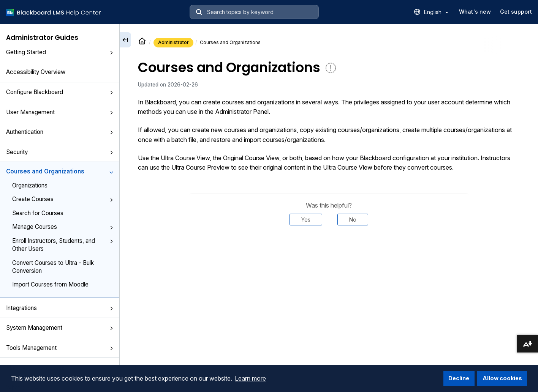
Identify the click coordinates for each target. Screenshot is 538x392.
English (436, 12)
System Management (60, 328)
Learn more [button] (250, 378)
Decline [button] (459, 378)
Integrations (60, 308)
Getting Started (60, 52)
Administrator (173, 42)
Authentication (60, 132)
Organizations (30, 185)
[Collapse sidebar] (125, 40)
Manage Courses (63, 227)
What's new (475, 12)
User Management (60, 112)
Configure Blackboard (60, 92)
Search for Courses (38, 213)
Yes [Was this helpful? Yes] (306, 220)
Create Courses (63, 199)
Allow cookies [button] (502, 378)
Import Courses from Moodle (50, 284)
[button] (111, 53)
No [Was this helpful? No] (353, 220)
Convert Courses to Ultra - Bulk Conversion (53, 267)
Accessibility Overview (36, 72)
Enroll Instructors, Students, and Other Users (63, 245)
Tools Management (60, 348)
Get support (516, 12)
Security (60, 152)
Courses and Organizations (60, 171)
